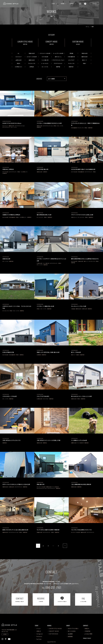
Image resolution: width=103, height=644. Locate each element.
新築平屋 (58, 67)
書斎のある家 (84, 57)
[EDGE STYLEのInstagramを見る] (80, 4)
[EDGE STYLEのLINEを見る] (85, 4)
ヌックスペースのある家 (32, 57)
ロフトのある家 (45, 57)
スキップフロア (71, 60)
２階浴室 (71, 53)
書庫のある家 (32, 60)
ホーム (87, 27)
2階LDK (18, 63)
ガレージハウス (45, 67)
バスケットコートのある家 (45, 53)
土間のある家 (19, 60)
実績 (93, 27)
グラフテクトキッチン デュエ (58, 60)
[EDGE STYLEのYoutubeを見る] (9, 639)
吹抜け (85, 63)
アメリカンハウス (32, 63)
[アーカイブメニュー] (57, 79)
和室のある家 (32, 53)
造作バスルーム (58, 57)
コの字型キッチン (19, 67)
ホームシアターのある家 (58, 53)
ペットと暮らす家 (45, 60)
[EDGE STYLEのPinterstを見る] (6, 639)
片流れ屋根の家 (71, 57)
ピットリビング (18, 57)
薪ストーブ (85, 60)
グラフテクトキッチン (58, 63)
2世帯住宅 (32, 67)
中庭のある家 (84, 53)
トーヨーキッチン (45, 63)
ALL (19, 53)
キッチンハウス (71, 63)
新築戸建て (71, 67)
